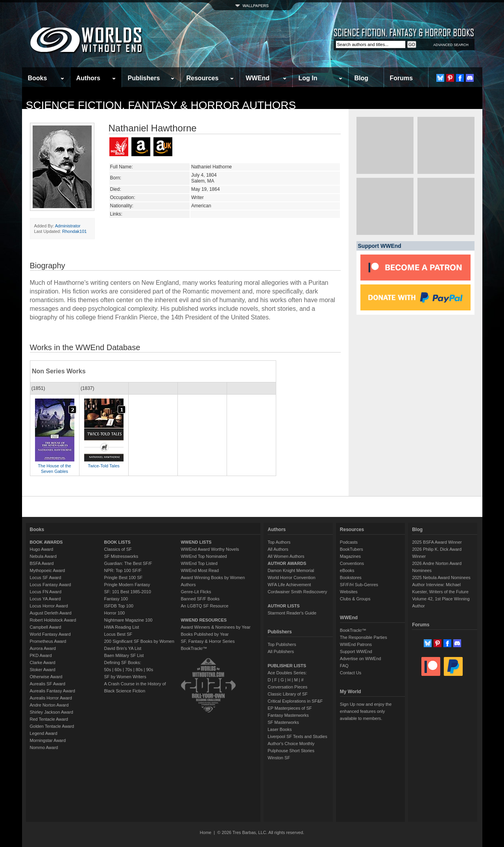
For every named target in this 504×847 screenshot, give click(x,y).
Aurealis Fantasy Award (53, 691)
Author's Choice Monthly (291, 744)
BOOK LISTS (117, 542)
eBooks (347, 570)
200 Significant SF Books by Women (139, 641)
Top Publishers (282, 644)
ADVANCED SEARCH (451, 45)
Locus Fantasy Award (51, 585)
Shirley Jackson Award (52, 712)
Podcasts (349, 542)
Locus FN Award (46, 592)
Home (206, 832)
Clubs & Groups (355, 599)
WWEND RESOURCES (204, 620)
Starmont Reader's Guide (292, 613)
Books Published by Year (205, 634)
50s (108, 670)
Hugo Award (42, 549)
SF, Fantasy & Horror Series (208, 641)
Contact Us (351, 673)
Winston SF (279, 758)
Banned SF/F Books (200, 599)
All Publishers (281, 651)
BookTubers (352, 549)
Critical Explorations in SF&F (295, 701)
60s (118, 670)
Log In (308, 78)
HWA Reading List (122, 627)
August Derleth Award (51, 613)
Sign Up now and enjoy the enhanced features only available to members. (366, 711)
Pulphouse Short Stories (291, 751)
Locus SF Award (46, 578)
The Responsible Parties (364, 637)
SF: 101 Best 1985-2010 (128, 592)
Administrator (68, 226)
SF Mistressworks (121, 556)
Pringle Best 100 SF (124, 578)
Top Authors (279, 542)
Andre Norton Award (49, 705)
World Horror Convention (291, 578)
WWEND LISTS (196, 542)
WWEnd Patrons (356, 644)
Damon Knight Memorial (291, 570)
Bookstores (351, 578)
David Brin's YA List (123, 648)
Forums (402, 78)
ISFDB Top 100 (119, 606)
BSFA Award (42, 563)
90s (150, 670)
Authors (88, 78)
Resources (203, 78)
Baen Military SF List (124, 655)
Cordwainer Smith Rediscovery (297, 592)
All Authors (278, 549)
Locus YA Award (45, 599)
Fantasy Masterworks (288, 715)
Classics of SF (118, 549)
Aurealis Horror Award (51, 698)
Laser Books (280, 729)
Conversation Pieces (287, 687)
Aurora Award (43, 648)
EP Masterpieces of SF (290, 708)
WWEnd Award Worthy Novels (210, 549)
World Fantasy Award (50, 634)
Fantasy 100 (116, 599)
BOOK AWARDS (46, 542)
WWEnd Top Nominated (204, 556)
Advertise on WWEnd (361, 659)
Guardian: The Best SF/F (128, 563)
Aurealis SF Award (48, 684)
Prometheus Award (48, 641)
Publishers (144, 78)
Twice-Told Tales (104, 466)
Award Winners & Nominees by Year (215, 627)
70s (129, 670)
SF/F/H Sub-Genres (359, 585)
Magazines (350, 556)
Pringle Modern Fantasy (127, 585)
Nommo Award (44, 747)
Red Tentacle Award (49, 719)
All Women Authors (286, 556)
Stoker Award (43, 670)
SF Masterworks (283, 722)
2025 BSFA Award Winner (437, 542)
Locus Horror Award (49, 606)
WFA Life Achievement (289, 585)
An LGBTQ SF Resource (204, 606)
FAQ (344, 666)
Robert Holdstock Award (53, 620)
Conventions (352, 563)
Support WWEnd (356, 651)
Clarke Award (43, 662)
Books (38, 78)
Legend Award (44, 733)
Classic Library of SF (287, 694)
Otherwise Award (46, 677)
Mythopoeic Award (48, 570)
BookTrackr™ (194, 648)
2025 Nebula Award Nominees (441, 578)
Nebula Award (43, 556)
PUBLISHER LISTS (287, 666)
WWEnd (258, 78)
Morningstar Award (48, 740)
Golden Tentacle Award (52, 726)
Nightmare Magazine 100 (128, 620)
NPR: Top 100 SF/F (123, 570)
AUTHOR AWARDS (287, 563)
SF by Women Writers (125, 677)
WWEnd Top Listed (199, 563)
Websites (349, 592)
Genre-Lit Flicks (196, 592)
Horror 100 (115, 613)
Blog (362, 78)
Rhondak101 (74, 231)
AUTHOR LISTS (283, 606)
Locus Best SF (118, 634)
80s (139, 670)
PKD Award (41, 655)
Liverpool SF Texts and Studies (297, 736)
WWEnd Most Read (200, 570)
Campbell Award (46, 627)
